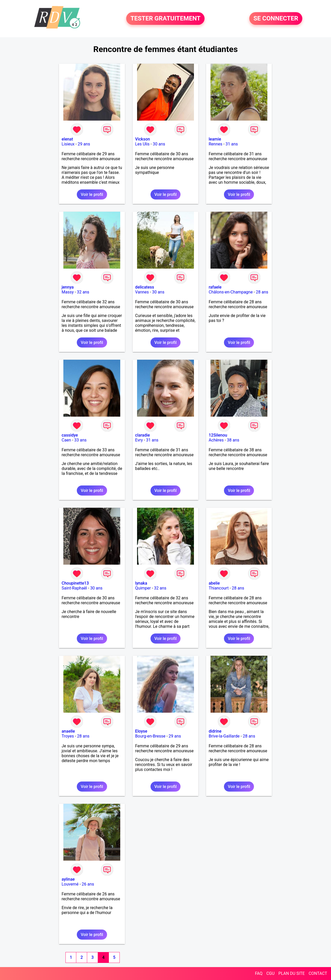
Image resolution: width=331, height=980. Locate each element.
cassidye (70, 435)
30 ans (159, 144)
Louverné (70, 884)
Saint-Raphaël (74, 588)
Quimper (143, 588)
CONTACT (318, 973)
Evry (139, 440)
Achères (216, 440)
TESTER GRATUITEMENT (165, 19)
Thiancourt (219, 588)
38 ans (233, 440)
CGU (270, 973)
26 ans (88, 884)
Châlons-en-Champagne (231, 292)
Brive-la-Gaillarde (224, 736)
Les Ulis (142, 144)
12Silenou (218, 435)
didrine (215, 731)
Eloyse (141, 731)
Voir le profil (92, 194)
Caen (66, 440)
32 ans (83, 292)
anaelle (68, 731)
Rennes (216, 144)
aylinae (68, 879)
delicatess (145, 287)
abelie (214, 583)
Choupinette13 (75, 583)
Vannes (142, 292)
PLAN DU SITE (292, 973)
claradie (143, 435)
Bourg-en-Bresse (150, 736)
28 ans (262, 292)
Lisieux (68, 144)
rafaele (215, 287)
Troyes (68, 736)
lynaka (141, 583)
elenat (67, 139)
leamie (215, 139)
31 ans (232, 144)
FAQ (259, 973)
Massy (68, 292)
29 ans (84, 144)
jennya (68, 287)
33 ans (80, 440)
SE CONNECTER (276, 19)
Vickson (143, 139)
